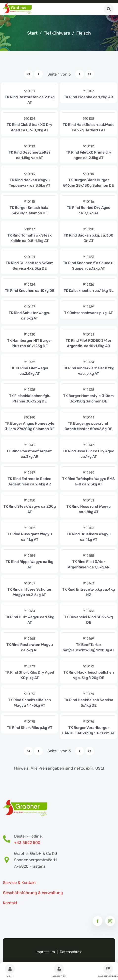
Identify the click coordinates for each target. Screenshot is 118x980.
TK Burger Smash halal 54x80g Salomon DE (29, 210)
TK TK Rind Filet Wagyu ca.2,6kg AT (30, 371)
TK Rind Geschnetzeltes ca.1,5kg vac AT (30, 155)
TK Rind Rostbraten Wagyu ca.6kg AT (30, 647)
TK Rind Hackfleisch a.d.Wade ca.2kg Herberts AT (89, 127)
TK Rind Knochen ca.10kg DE (30, 291)
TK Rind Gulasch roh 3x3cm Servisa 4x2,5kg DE (30, 266)
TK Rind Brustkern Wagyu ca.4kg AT (89, 537)
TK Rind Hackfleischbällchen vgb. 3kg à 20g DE (89, 675)
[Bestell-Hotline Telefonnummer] (9, 840)
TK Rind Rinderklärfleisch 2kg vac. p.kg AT (89, 371)
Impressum (45, 952)
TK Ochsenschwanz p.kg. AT (88, 313)
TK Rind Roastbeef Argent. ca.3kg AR (29, 454)
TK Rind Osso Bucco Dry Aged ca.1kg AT (88, 454)
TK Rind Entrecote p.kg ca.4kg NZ (88, 592)
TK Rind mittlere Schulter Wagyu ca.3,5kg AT (29, 592)
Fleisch (84, 33)
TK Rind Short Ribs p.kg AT (30, 728)
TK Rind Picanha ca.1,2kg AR (88, 97)
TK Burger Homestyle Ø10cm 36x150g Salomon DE (88, 399)
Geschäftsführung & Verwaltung (33, 893)
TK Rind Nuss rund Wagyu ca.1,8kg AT (88, 509)
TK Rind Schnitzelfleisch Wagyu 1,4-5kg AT (29, 703)
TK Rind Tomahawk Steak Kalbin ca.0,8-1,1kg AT (29, 238)
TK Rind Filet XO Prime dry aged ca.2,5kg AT (89, 155)
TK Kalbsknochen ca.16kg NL (89, 291)
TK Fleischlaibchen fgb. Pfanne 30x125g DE (30, 399)
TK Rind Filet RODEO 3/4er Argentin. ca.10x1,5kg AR (88, 343)
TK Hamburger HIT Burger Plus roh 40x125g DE (30, 343)
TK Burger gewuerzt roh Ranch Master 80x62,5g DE (88, 426)
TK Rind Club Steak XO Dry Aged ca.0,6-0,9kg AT (29, 127)
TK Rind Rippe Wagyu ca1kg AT (29, 564)
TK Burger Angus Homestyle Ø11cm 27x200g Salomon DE (29, 426)
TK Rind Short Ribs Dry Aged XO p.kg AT (29, 675)
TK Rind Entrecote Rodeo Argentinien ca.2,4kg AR (29, 481)
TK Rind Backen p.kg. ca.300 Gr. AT (88, 238)
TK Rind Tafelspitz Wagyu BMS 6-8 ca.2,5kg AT (88, 481)
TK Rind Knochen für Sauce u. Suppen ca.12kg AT (89, 266)
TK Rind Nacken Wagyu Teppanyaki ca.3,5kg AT (30, 183)
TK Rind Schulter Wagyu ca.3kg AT (29, 316)
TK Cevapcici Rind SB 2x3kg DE (88, 620)
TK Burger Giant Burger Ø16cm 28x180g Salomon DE (88, 183)
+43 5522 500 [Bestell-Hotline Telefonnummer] (27, 843)
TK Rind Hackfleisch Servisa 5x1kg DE (89, 703)
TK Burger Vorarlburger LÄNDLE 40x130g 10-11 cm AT (88, 730)
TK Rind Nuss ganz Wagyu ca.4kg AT (29, 537)
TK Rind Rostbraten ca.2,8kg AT (30, 100)
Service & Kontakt (19, 883)
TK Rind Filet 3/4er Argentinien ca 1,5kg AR (89, 564)
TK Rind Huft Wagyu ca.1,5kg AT (30, 620)
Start (32, 33)
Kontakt (10, 903)
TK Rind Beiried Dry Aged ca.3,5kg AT (89, 210)
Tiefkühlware (57, 33)
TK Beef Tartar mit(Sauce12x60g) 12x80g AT (88, 647)
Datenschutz (71, 952)
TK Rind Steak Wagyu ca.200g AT (30, 509)
